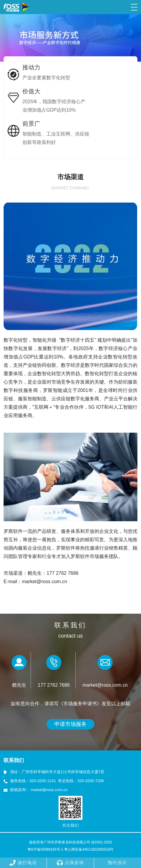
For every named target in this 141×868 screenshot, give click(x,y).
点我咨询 (70, 863)
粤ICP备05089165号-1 (45, 849)
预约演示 (117, 863)
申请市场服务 (70, 724)
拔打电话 (23, 863)
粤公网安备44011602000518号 (89, 849)
